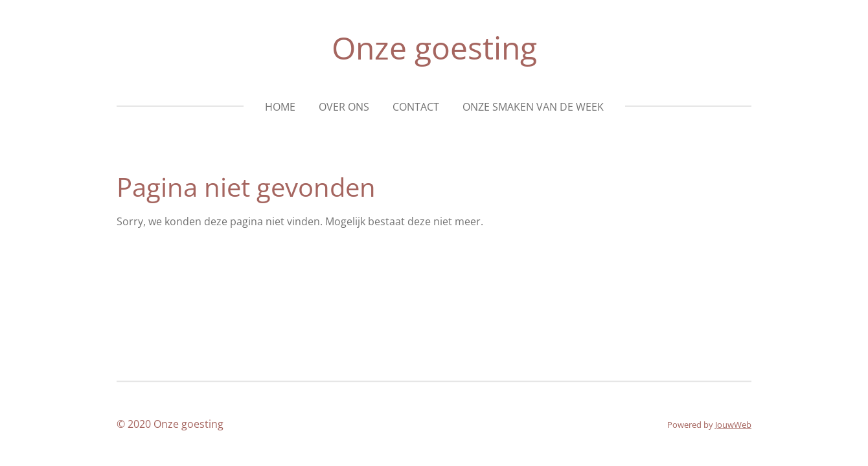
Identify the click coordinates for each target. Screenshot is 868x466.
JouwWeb (733, 425)
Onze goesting (434, 48)
